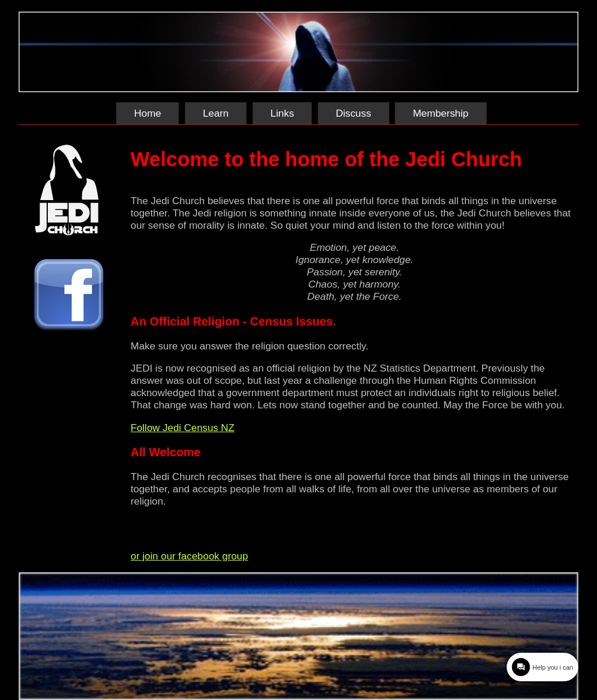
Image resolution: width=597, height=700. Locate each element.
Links (282, 113)
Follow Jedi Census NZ (182, 428)
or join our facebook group (189, 556)
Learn (216, 113)
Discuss (354, 113)
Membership (440, 113)
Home (148, 113)
